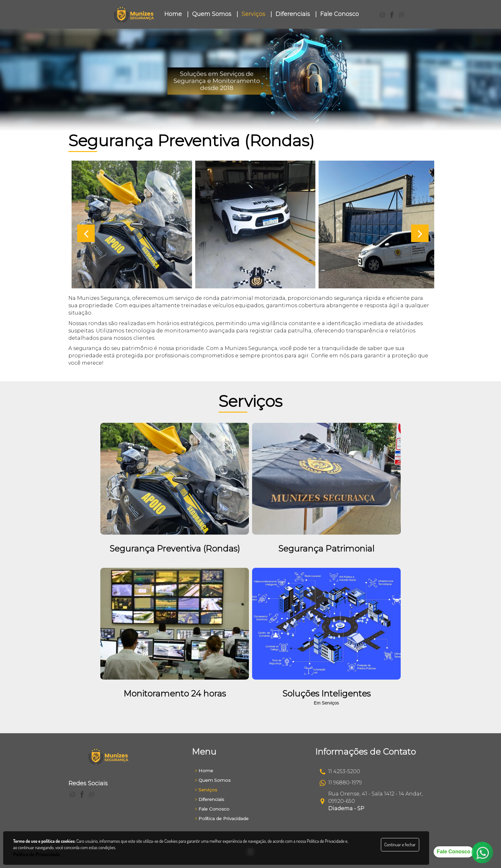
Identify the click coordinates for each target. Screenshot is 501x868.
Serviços (206, 790)
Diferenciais (210, 799)
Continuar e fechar (400, 845)
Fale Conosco (212, 809)
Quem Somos (213, 780)
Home (204, 771)
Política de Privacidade (222, 819)
